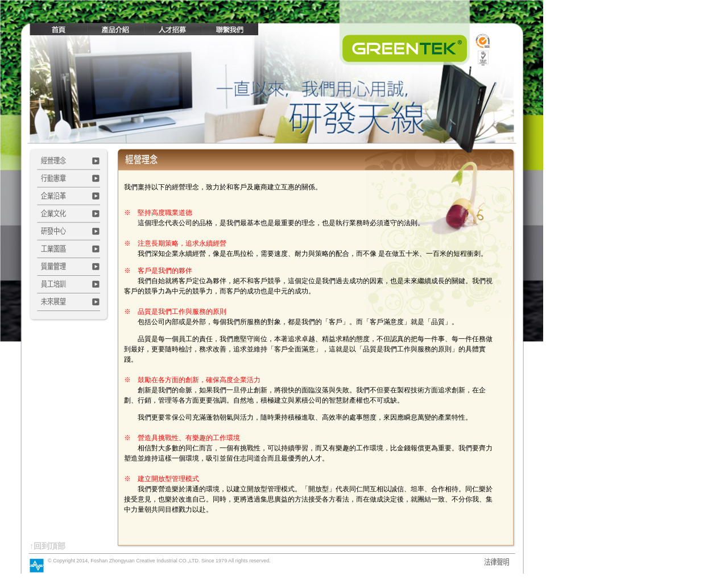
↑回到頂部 (47, 546)
